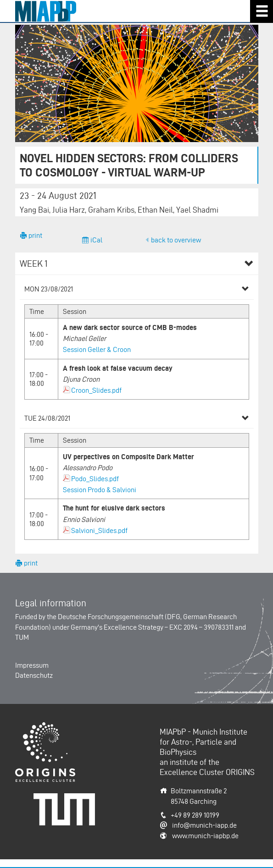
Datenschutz (34, 675)
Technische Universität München (67, 803)
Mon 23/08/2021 (49, 289)
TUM (22, 637)
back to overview (176, 240)
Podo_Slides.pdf (95, 479)
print (35, 235)
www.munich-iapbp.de (205, 836)
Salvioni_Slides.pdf (99, 530)
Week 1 (34, 264)
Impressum (32, 665)
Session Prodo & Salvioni (100, 490)
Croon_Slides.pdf (96, 390)
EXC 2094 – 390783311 (201, 627)
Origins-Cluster (38, 727)
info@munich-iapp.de (204, 825)
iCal (96, 240)
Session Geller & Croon (97, 349)
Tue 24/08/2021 (47, 418)
